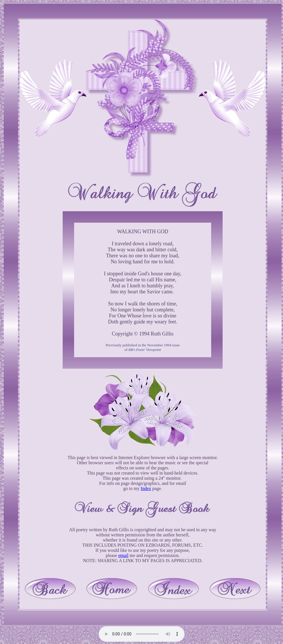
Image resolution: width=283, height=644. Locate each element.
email (123, 555)
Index (146, 488)
